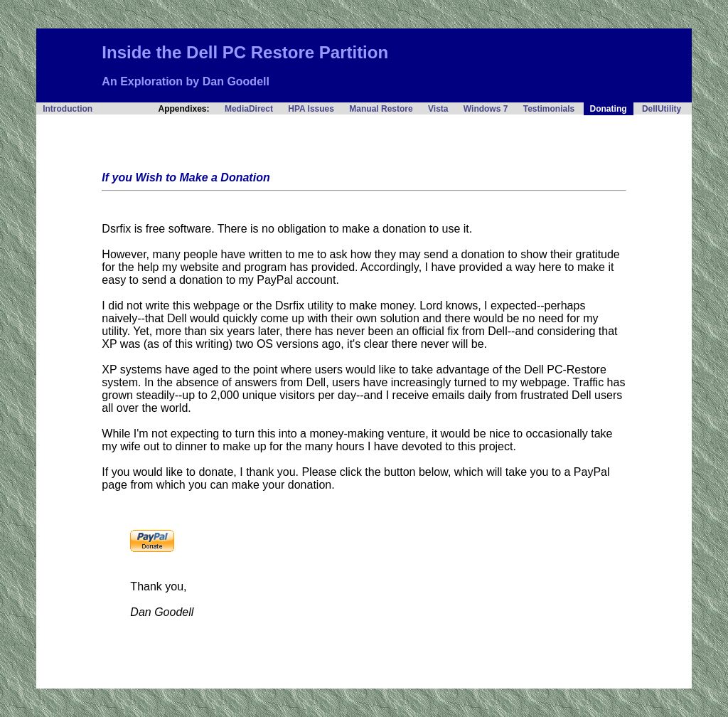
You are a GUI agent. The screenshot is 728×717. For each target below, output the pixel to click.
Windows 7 (486, 109)
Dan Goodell (236, 81)
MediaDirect (249, 109)
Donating (609, 109)
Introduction (68, 109)
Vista (438, 109)
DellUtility (662, 109)
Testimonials (549, 109)
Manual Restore (381, 109)
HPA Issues (311, 109)
